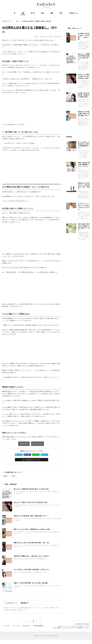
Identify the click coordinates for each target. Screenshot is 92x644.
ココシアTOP (6, 627)
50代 (14, 476)
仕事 (61, 13)
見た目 (33, 13)
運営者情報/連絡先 (39, 627)
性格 (43, 13)
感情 (52, 13)
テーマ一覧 (16, 627)
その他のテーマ (73, 13)
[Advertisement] (32, 108)
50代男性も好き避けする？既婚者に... (26, 28)
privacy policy (26, 627)
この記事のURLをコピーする (32, 460)
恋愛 (23, 13)
